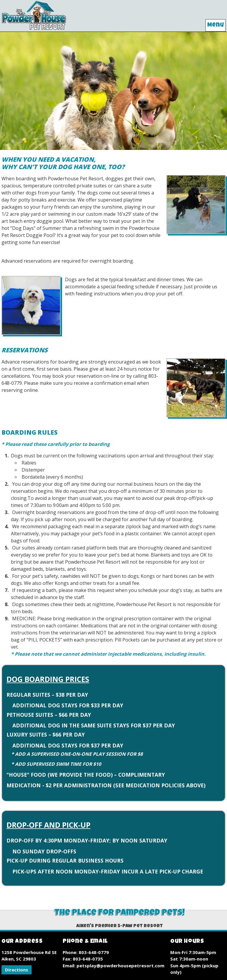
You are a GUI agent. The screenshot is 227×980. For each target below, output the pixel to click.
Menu (215, 25)
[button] (17, 970)
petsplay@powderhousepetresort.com (120, 966)
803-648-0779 (94, 952)
